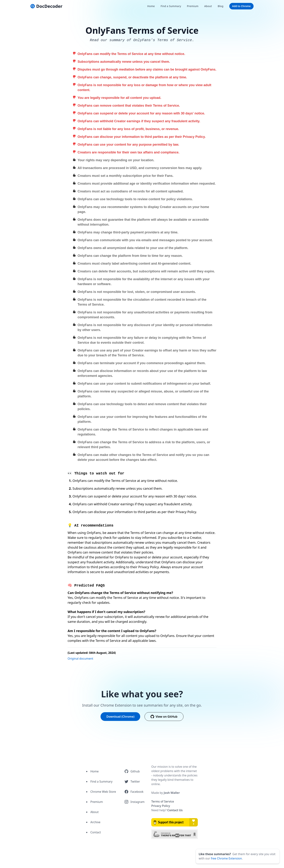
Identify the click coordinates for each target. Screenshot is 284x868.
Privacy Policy (161, 806)
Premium (97, 802)
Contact (96, 832)
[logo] (46, 6)
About (94, 812)
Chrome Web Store (103, 792)
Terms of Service (163, 801)
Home (95, 771)
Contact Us (175, 810)
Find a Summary (101, 781)
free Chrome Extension (226, 858)
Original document (80, 659)
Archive (95, 822)
